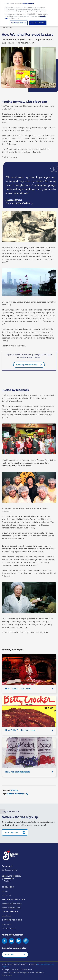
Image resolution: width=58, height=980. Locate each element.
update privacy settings (27, 365)
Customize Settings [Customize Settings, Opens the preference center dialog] (19, 23)
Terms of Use (7, 975)
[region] (29, 13)
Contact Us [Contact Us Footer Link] (6, 895)
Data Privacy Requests (34, 972)
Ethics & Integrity (9, 928)
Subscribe (9, 954)
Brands (5, 891)
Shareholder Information (12, 903)
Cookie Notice (27, 969)
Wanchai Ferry (21, 794)
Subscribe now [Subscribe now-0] (11, 832)
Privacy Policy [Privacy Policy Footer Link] (14, 969)
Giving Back (7, 924)
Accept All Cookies (38, 23)
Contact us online (9, 870)
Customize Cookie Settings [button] (13, 972)
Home (4, 969)
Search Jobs (7, 916)
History (14, 790)
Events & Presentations (11, 907)
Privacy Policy (29, 3)
